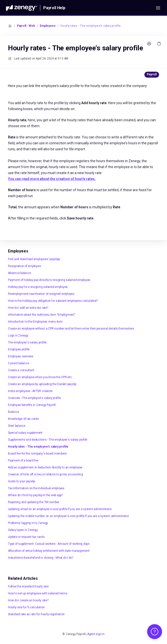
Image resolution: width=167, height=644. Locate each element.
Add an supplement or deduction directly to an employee (45, 467)
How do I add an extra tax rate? (28, 308)
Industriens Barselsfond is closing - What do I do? (41, 558)
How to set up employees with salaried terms (38, 593)
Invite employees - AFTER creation (30, 391)
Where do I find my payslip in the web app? (35, 495)
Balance (13, 412)
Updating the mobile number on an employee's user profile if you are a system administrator (68, 516)
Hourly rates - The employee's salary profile (90, 26)
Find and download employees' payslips (34, 259)
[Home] (21, 8)
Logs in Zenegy (18, 336)
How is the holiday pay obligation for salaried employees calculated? (53, 301)
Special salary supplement (25, 433)
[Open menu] (158, 8)
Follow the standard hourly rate (28, 586)
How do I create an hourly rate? (28, 600)
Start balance (17, 426)
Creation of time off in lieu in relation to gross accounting (45, 474)
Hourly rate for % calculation (26, 607)
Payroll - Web (26, 26)
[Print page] (149, 44)
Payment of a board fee (23, 460)
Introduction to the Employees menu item (35, 322)
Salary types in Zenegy (23, 530)
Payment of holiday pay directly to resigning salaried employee (49, 280)
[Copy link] (159, 44)
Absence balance (19, 273)
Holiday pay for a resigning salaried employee (38, 287)
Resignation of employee (24, 266)
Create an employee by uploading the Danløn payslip (42, 384)
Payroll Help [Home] (54, 8)
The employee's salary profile (27, 342)
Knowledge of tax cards (23, 419)
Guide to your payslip (21, 481)
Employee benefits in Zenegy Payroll (32, 405)
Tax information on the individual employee (36, 488)
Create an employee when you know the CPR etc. (40, 377)
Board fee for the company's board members (37, 454)
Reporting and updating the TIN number (34, 502)
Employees (48, 26)
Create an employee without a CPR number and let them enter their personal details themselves (71, 329)
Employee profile (19, 349)
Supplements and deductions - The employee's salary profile (48, 440)
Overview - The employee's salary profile (34, 398)
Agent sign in (96, 634)
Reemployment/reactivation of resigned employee (41, 294)
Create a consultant (21, 370)
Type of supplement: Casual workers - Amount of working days (49, 544)
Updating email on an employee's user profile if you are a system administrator (60, 509)
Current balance (18, 363)
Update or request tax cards (26, 537)
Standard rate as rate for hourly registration (36, 614)
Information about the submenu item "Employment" (42, 315)
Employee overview (21, 356)
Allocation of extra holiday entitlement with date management (49, 551)
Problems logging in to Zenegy (28, 523)
